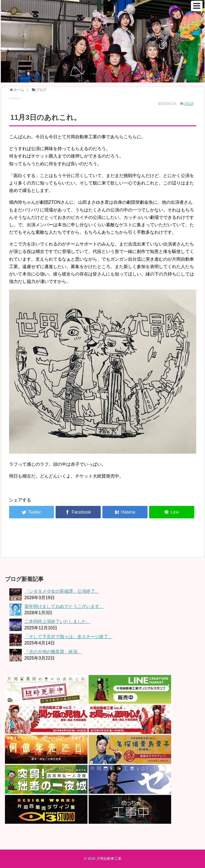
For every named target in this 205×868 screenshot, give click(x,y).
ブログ (189, 104)
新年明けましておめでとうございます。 (64, 606)
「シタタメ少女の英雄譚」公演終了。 (62, 591)
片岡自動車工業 (109, 859)
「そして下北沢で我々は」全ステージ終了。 (69, 637)
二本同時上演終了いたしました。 (58, 622)
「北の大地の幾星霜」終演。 (53, 652)
